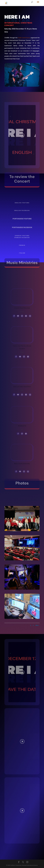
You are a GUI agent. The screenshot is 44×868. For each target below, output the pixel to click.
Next (37, 625)
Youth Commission (24, 38)
